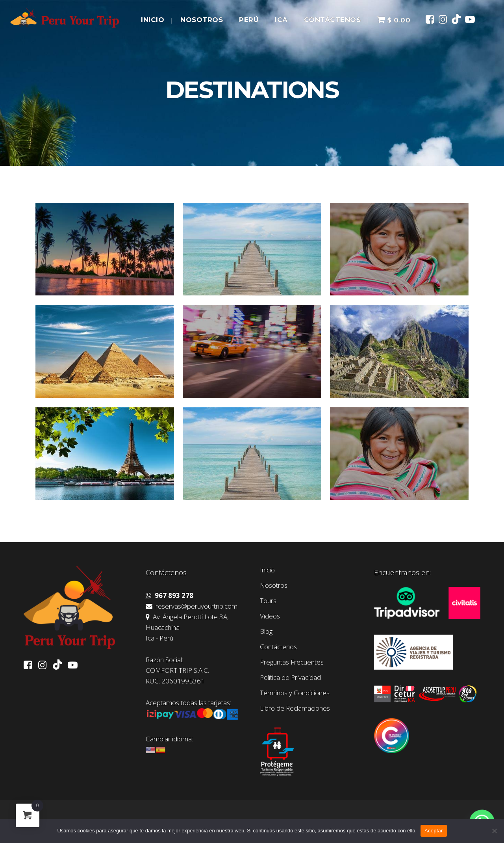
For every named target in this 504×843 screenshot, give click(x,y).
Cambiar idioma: (169, 739)
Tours (268, 601)
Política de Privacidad (290, 678)
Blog (266, 631)
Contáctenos (278, 647)
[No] (494, 831)
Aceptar (434, 831)
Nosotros (274, 585)
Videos (270, 616)
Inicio (267, 570)
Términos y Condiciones (295, 693)
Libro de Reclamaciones (295, 708)
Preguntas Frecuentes (292, 662)
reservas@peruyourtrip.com (192, 606)
